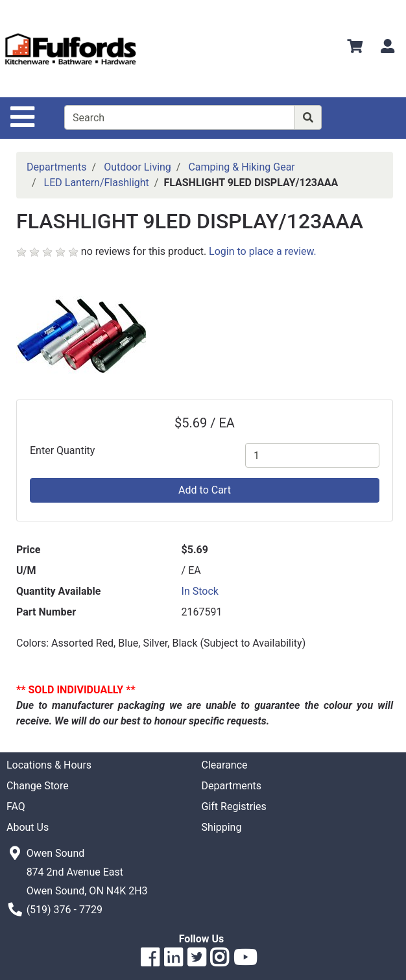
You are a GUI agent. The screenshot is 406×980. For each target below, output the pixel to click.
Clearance (225, 765)
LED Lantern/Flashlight (97, 183)
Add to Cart (205, 490)
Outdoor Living (137, 167)
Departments (57, 167)
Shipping (222, 827)
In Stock (200, 591)
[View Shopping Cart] (355, 48)
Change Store (38, 786)
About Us (28, 827)
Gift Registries (234, 807)
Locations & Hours (49, 765)
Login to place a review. (263, 251)
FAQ (16, 807)
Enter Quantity (62, 450)
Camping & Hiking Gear (241, 167)
